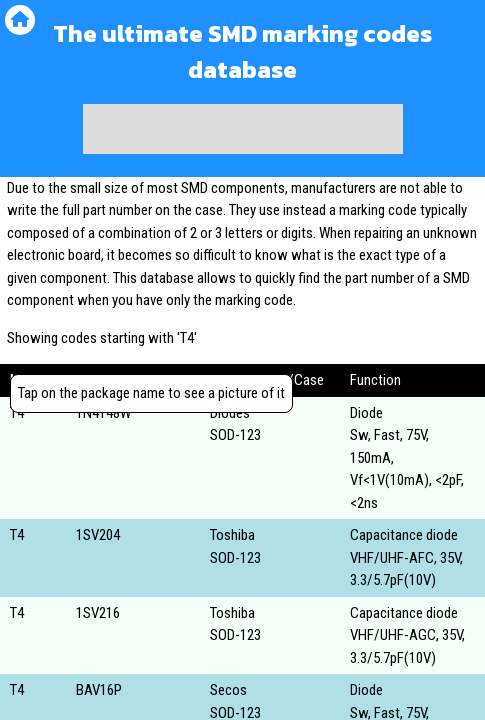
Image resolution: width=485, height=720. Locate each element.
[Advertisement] (243, 129)
